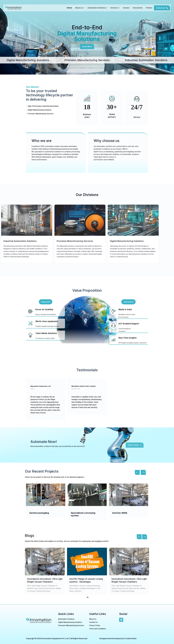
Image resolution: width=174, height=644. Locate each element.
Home (69, 8)
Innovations (138, 8)
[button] (162, 8)
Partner (149, 8)
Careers (126, 8)
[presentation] (138, 537)
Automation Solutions (97, 8)
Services (115, 8)
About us (80, 8)
